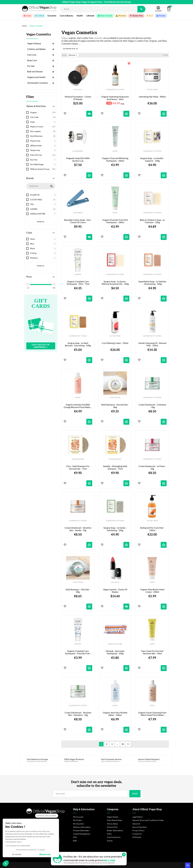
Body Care (32, 60)
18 (123, 744)
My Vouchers (79, 824)
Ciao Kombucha (114, 837)
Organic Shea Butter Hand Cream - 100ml (152, 591)
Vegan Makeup (34, 43)
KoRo (109, 834)
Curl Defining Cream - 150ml (115, 343)
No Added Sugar (44, 164)
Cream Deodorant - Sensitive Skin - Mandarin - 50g (78, 714)
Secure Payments (140, 827)
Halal (44, 122)
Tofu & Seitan (112, 824)
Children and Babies (36, 49)
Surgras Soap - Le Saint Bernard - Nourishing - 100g (78, 344)
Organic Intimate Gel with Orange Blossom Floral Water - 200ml (78, 406)
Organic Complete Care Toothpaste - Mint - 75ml (78, 283)
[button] (70, 49)
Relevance (73, 55)
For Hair (31, 66)
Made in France (44, 127)
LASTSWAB (78, 213)
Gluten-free (44, 150)
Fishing (44, 253)
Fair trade (44, 117)
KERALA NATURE (44, 214)
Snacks (110, 841)
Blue (44, 244)
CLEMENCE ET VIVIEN (115, 90)
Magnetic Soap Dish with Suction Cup (78, 159)
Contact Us (137, 834)
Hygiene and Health (36, 77)
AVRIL (115, 151)
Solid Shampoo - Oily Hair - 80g (78, 591)
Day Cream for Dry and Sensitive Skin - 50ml (152, 652)
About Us (136, 824)
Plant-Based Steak (114, 820)
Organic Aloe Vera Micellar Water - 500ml (115, 714)
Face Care (32, 55)
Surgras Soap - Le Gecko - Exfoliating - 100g (115, 529)
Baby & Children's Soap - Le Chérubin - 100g (153, 221)
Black (44, 248)
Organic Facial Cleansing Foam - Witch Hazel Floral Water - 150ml (152, 714)
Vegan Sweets (113, 817)
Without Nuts (44, 146)
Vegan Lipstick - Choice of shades (115, 591)
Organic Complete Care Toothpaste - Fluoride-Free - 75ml (78, 652)
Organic (44, 113)
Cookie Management (82, 834)
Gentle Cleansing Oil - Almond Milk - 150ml (152, 344)
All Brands (137, 837)
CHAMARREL (78, 151)
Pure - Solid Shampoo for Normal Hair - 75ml (78, 467)
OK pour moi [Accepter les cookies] (45, 854)
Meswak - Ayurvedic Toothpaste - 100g (115, 652)
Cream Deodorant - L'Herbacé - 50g (153, 406)
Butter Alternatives (115, 830)
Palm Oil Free (44, 155)
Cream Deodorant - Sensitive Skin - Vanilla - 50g (78, 529)
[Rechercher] (99, 9)
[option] (183, 865)
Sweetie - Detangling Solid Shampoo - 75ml (115, 467)
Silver (44, 239)
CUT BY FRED (44, 200)
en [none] (188, 865)
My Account (78, 817)
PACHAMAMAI (78, 459)
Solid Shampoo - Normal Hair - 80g (115, 406)
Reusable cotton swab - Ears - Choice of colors (78, 221)
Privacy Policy (138, 830)
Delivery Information (82, 827)
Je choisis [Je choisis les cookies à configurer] (17, 854)
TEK (44, 204)
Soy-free (44, 160)
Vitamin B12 (112, 827)
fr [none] (183, 865)
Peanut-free (44, 141)
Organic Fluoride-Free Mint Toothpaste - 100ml (115, 221)
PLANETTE (44, 195)
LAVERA (44, 209)
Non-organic (44, 131)
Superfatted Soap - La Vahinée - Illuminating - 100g (152, 283)
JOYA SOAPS (115, 398)
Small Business (44, 136)
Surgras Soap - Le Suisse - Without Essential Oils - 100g (115, 283)
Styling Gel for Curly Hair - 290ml (153, 529)
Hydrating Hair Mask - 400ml (152, 97)
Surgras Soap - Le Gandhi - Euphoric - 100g (152, 159)
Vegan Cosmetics (39, 34)
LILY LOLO (78, 90)
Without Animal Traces (44, 169)
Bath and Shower (35, 72)
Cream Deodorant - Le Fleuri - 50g (153, 467)
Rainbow (44, 258)
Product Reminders (81, 830)
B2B (75, 841)
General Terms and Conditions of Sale (148, 820)
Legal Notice (138, 817)
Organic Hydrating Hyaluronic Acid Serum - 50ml (115, 98)
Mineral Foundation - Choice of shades (78, 98)
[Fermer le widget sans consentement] (47, 816)
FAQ (75, 837)
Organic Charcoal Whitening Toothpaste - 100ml (115, 159)
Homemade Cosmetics (38, 83)
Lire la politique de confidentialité (18, 846)
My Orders (78, 820)
